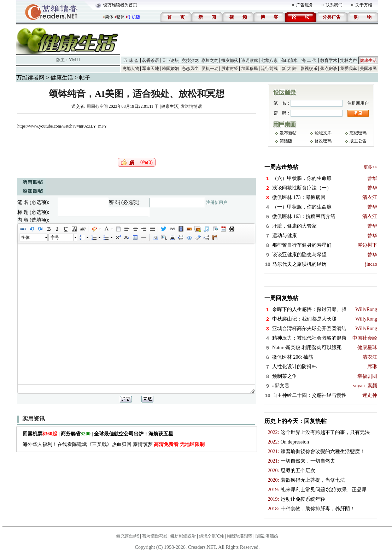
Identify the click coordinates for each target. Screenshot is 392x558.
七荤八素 (269, 60)
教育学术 (329, 60)
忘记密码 (358, 133)
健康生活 (368, 60)
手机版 (134, 17)
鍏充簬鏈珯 (128, 536)
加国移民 (250, 69)
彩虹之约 (210, 60)
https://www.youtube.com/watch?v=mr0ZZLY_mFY (62, 126)
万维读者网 (30, 78)
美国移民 (368, 69)
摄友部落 (230, 60)
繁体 (121, 17)
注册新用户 (217, 202)
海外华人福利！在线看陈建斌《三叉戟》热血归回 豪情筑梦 (114, 444)
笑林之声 (349, 60)
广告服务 (305, 5)
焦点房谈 (329, 69)
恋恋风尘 (190, 69)
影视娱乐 (309, 69)
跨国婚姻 (170, 69)
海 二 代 (309, 60)
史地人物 (131, 69)
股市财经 (230, 69)
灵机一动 (210, 69)
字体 (25, 237)
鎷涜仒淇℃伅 (212, 536)
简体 (109, 17)
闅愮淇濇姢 (267, 536)
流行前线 (269, 69)
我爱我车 (349, 69)
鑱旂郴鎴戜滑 (183, 536)
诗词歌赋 (250, 60)
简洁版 (286, 141)
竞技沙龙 (190, 60)
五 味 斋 (131, 60)
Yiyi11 (75, 60)
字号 (55, 237)
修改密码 (323, 141)
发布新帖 (288, 133)
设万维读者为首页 (120, 5)
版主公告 (358, 141)
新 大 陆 (289, 69)
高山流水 (289, 60)
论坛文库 (323, 133)
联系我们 (334, 5)
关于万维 (364, 5)
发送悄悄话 (191, 106)
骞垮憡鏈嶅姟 (155, 536)
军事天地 (151, 69)
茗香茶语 (151, 60)
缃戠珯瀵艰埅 (240, 536)
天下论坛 (170, 60)
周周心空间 (97, 106)
